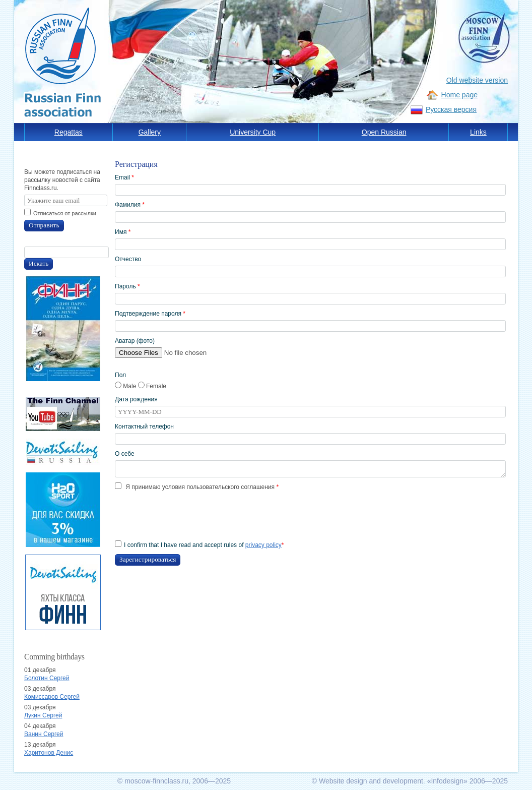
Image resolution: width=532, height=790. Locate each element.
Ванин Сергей (44, 734)
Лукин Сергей (43, 715)
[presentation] (191, 516)
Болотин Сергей (47, 678)
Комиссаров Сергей (52, 697)
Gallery (150, 132)
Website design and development (371, 781)
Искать (39, 263)
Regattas (69, 132)
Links (478, 132)
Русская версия (451, 109)
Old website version (477, 80)
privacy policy (263, 545)
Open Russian (384, 132)
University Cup (253, 132)
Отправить (44, 225)
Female (152, 386)
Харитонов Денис (49, 753)
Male (126, 386)
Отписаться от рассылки (65, 213)
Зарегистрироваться (148, 559)
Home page (459, 95)
